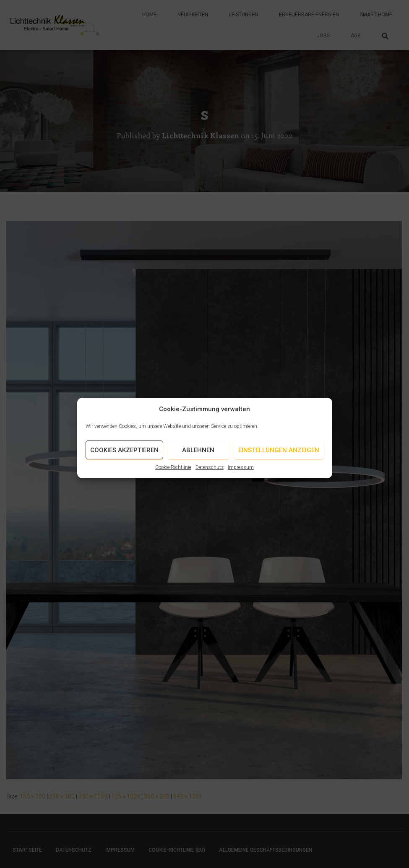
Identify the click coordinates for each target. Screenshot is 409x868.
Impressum (241, 475)
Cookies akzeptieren (124, 458)
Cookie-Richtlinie (173, 475)
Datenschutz (210, 475)
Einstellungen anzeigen (279, 458)
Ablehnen (198, 458)
